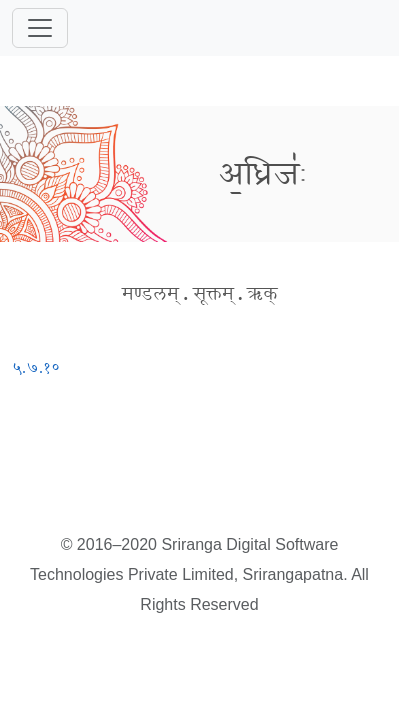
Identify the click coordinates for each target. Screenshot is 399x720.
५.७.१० (36, 367)
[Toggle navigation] (40, 28)
